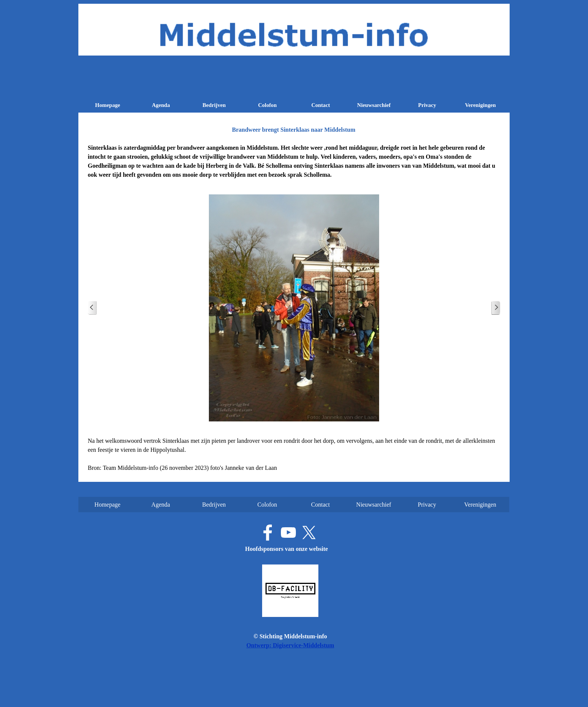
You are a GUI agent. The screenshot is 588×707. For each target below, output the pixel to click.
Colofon (267, 105)
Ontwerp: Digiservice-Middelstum (290, 645)
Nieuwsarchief (374, 105)
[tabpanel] (294, 161)
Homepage (108, 105)
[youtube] (288, 533)
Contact (321, 105)
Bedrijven (214, 105)
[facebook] (268, 533)
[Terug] (92, 308)
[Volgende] (496, 308)
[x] (309, 533)
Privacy (427, 105)
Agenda (161, 105)
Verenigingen (480, 105)
